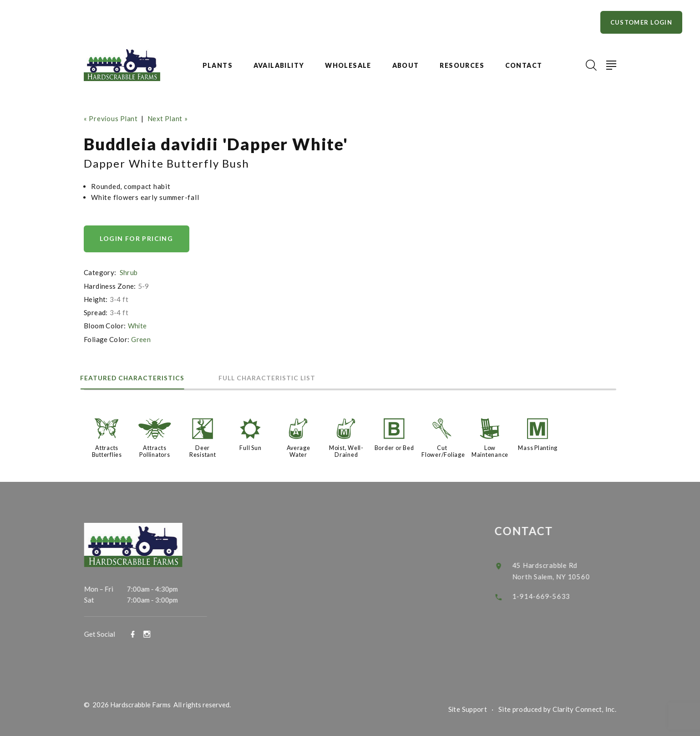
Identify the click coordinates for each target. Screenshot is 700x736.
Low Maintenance (490, 450)
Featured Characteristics (137, 377)
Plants (218, 66)
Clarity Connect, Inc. (584, 708)
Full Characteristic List (279, 377)
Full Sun (250, 447)
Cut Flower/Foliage (443, 450)
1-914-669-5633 (550, 594)
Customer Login (641, 22)
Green (141, 339)
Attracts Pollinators (155, 450)
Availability (279, 66)
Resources (462, 66)
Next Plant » (169, 118)
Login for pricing (137, 238)
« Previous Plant (111, 118)
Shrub (129, 272)
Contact (524, 66)
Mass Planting (538, 447)
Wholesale (348, 66)
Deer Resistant (203, 450)
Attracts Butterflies (107, 450)
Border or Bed (394, 447)
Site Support (467, 708)
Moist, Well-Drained (346, 450)
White (138, 326)
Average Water (298, 450)
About (406, 66)
